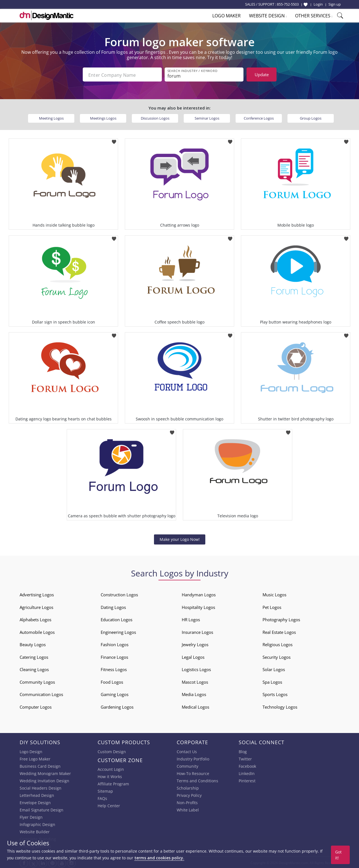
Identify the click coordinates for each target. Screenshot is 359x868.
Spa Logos (272, 681)
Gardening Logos (117, 706)
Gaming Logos (115, 693)
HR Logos (191, 618)
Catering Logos (34, 656)
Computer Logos (36, 706)
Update (262, 75)
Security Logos (277, 656)
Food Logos (112, 681)
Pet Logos (272, 606)
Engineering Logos (118, 631)
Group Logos (311, 117)
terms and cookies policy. (159, 858)
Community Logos (37, 681)
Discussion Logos (155, 117)
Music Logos (274, 594)
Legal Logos (193, 656)
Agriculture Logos (36, 606)
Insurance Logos (197, 631)
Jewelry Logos (195, 643)
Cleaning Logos (34, 668)
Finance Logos (114, 656)
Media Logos (194, 693)
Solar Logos (274, 668)
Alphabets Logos (35, 618)
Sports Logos (275, 693)
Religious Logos (278, 643)
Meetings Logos (103, 117)
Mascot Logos (195, 681)
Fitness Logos (114, 668)
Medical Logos (195, 706)
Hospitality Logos (198, 606)
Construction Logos (119, 594)
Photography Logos (281, 618)
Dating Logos (113, 606)
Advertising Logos (37, 594)
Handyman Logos (199, 594)
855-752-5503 (288, 4)
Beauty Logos (33, 643)
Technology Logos (280, 706)
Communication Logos (41, 693)
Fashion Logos (115, 643)
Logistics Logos (196, 668)
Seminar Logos (207, 117)
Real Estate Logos (279, 631)
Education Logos (117, 618)
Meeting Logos (51, 117)
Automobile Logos (37, 631)
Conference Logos (259, 117)
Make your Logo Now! (180, 538)
